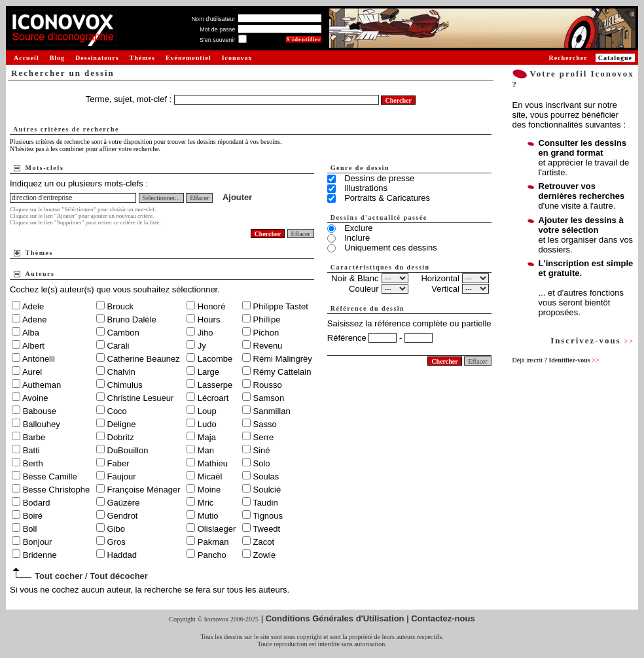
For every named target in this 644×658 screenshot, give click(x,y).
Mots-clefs (45, 168)
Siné (262, 450)
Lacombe (215, 359)
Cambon (123, 333)
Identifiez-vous (574, 360)
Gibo (116, 529)
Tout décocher (119, 576)
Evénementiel (188, 58)
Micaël (210, 476)
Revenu (268, 346)
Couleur (364, 289)
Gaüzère (124, 503)
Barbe (34, 437)
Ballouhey (42, 424)
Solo (262, 463)
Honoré (212, 306)
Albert (33, 346)
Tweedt (266, 529)
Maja (207, 437)
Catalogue (615, 58)
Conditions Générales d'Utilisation (335, 618)
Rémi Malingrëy (283, 359)
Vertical (445, 289)
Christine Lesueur (141, 398)
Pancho (212, 555)
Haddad (122, 555)
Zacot (264, 542)
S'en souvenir (217, 40)
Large (208, 372)
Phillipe (267, 320)
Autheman (42, 385)
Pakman (213, 542)
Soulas (266, 476)
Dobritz (121, 437)
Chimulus (125, 385)
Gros (116, 542)
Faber (118, 463)
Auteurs (40, 274)
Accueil (27, 58)
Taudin (265, 503)
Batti (31, 450)
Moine (209, 490)
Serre (264, 437)
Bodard (37, 503)
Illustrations (366, 188)
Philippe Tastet (281, 306)
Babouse (40, 411)
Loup (207, 411)
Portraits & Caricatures (387, 198)
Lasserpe (215, 385)
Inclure (357, 238)
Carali (118, 346)
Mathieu (213, 463)
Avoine (35, 398)
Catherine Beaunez (144, 359)
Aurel (32, 372)
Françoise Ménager (144, 490)
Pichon (266, 333)
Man (206, 450)
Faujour (122, 476)
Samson (269, 398)
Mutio (208, 516)
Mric (206, 503)
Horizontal (440, 278)
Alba (31, 333)
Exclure (358, 228)
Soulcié (267, 490)
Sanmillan (272, 411)
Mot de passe (217, 29)
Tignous (268, 516)
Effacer (199, 198)
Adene (35, 320)
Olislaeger (217, 529)
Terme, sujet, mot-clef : (130, 99)
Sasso (265, 424)
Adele (33, 306)
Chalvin (121, 372)
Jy (202, 346)
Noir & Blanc (355, 278)
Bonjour (38, 542)
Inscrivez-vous (592, 340)
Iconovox (237, 58)
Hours (209, 320)
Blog (57, 58)
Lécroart (213, 398)
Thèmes (142, 58)
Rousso (268, 385)
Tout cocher (59, 576)
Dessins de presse (379, 178)
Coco (117, 411)
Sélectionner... (161, 198)
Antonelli (39, 359)
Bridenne (40, 555)
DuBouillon (128, 450)
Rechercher (568, 58)
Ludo (207, 424)
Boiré (33, 516)
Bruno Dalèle (132, 320)
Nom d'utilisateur (214, 19)
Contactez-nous (443, 618)
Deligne (122, 424)
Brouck (120, 306)
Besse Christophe (57, 490)
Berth (33, 463)
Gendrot (123, 516)
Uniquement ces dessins (391, 248)
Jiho (206, 333)
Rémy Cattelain (282, 372)
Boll (30, 529)
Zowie (265, 555)
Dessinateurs (97, 58)
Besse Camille (50, 476)
